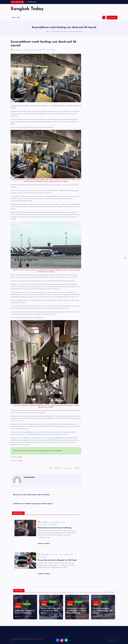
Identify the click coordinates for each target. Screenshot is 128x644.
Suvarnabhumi (68, 468)
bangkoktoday (16, 50)
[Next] (114, 590)
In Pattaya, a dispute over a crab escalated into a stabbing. (76, 611)
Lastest (26, 50)
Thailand (77, 468)
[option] (25, 607)
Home (14, 18)
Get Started (112, 18)
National (31, 50)
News (36, 50)
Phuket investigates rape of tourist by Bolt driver (102, 611)
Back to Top (112, 640)
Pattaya (58, 468)
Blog (19, 18)
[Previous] (111, 590)
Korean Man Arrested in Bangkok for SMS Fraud (50, 611)
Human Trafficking (56, 522)
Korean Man (54, 555)
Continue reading (45, 544)
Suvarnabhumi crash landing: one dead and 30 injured (67, 32)
